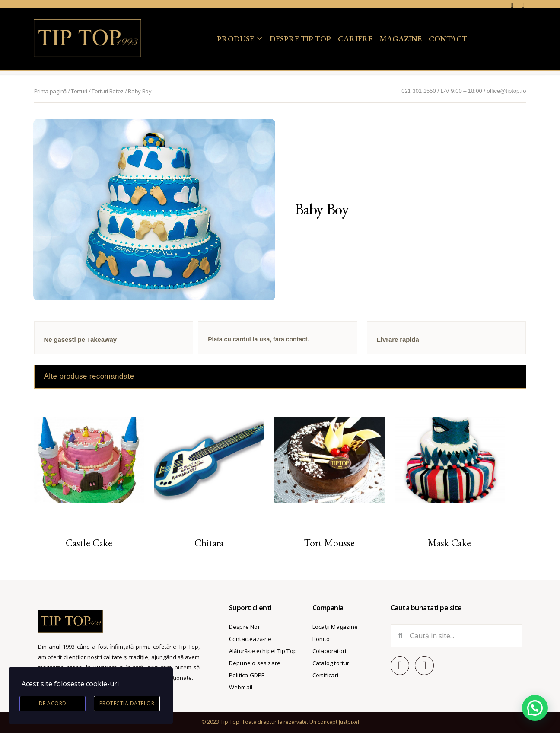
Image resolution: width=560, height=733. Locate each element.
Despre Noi (244, 627)
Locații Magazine (335, 627)
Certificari (325, 675)
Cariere (355, 39)
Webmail (241, 687)
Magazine (401, 39)
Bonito (321, 639)
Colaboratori (329, 651)
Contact (448, 39)
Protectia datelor (127, 703)
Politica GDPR (247, 675)
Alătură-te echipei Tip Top (263, 651)
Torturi (79, 91)
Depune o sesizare (255, 663)
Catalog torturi (332, 663)
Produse (235, 39)
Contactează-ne (250, 639)
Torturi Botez (108, 91)
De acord (53, 703)
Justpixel (349, 722)
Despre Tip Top (300, 39)
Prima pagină (50, 91)
